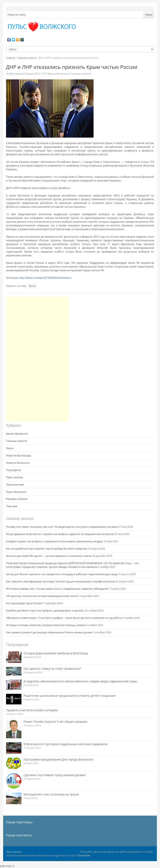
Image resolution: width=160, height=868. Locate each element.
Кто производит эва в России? (24, 603)
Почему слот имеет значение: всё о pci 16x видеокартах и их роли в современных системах (62, 527)
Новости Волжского (18, 463)
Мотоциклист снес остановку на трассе (51, 794)
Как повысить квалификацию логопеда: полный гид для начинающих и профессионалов (60, 581)
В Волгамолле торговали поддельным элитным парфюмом (66, 744)
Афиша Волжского (59, 74)
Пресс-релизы (15, 477)
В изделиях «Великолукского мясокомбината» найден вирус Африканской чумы (80, 681)
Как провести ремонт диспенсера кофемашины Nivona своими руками (49, 632)
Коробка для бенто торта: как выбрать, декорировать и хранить (45, 611)
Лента (10, 448)
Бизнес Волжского (17, 434)
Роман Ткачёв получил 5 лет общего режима (55, 722)
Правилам (84, 855)
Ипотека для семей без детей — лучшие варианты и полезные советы (49, 556)
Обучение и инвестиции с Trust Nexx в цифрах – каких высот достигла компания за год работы (64, 618)
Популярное (14, 470)
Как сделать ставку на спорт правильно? (52, 669)
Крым (32, 286)
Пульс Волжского (16, 492)
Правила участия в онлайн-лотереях (32, 710)
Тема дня (12, 506)
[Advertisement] (37, 359)
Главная (11, 58)
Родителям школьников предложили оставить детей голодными (70, 696)
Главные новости (27, 58)
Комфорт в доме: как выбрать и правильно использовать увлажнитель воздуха (54, 541)
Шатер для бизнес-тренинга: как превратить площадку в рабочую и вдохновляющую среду (62, 574)
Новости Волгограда (18, 456)
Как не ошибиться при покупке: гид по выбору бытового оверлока (47, 549)
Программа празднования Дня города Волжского (59, 759)
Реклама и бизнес (17, 499)
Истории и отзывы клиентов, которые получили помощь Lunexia (46, 625)
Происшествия (15, 485)
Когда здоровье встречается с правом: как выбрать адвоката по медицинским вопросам (60, 534)
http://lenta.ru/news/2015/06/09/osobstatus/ (45, 278)
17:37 (36, 74)
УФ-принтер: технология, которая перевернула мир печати (42, 596)
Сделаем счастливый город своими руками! (55, 775)
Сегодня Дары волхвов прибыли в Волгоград (56, 653)
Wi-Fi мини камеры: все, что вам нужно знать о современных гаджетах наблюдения (57, 589)
